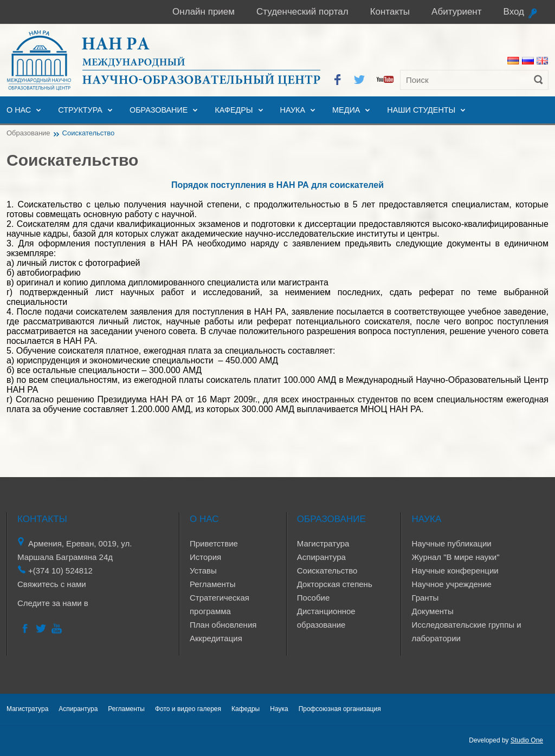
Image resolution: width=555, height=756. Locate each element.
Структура (80, 110)
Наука (293, 110)
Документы (432, 611)
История (205, 557)
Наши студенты (421, 110)
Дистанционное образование (326, 618)
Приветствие (214, 543)
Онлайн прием (204, 12)
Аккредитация (216, 638)
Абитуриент (456, 12)
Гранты (425, 598)
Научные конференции (455, 571)
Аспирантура (321, 557)
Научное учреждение (451, 584)
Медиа (346, 110)
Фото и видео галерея (188, 709)
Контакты (390, 12)
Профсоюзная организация (340, 709)
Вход (514, 12)
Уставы (203, 571)
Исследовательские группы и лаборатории (466, 631)
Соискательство (327, 571)
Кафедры (234, 110)
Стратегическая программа (220, 604)
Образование (159, 110)
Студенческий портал (302, 12)
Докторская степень (335, 584)
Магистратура (323, 543)
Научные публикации (451, 543)
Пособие (313, 598)
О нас (19, 110)
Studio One (527, 740)
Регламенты (213, 584)
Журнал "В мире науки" (455, 557)
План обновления (223, 625)
